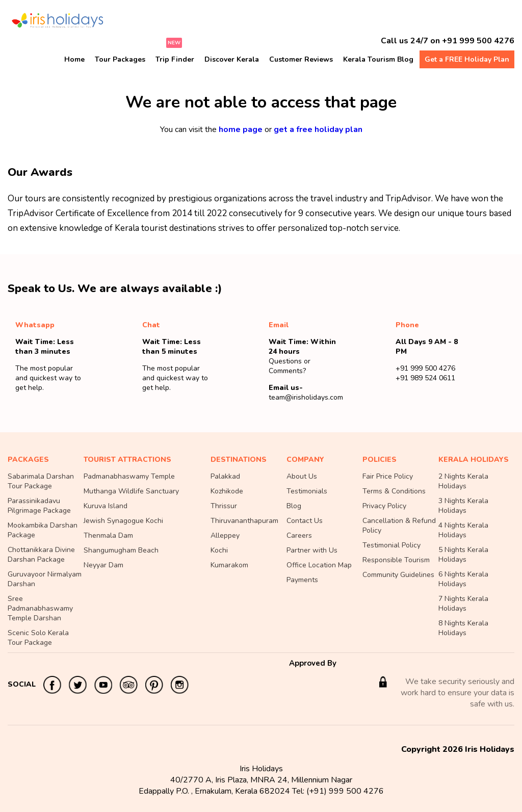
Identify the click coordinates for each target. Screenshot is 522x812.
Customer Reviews (301, 59)
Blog (294, 506)
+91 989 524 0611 (425, 378)
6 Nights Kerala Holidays (463, 579)
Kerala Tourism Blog (378, 59)
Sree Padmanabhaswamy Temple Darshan (40, 608)
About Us (302, 476)
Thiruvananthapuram (244, 521)
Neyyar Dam (103, 565)
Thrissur (224, 506)
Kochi (219, 550)
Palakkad (225, 476)
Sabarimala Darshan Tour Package (41, 481)
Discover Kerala (232, 59)
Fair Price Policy (388, 476)
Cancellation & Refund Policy (399, 526)
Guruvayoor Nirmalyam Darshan (45, 579)
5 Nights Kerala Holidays (463, 555)
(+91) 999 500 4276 (345, 791)
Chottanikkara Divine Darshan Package (41, 555)
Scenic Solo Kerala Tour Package (38, 638)
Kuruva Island (106, 506)
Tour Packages (120, 59)
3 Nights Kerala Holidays (463, 506)
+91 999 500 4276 (478, 41)
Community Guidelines (398, 575)
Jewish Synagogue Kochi (123, 521)
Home (74, 59)
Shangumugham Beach (121, 550)
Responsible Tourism (396, 560)
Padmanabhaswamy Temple (129, 476)
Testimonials (307, 491)
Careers (299, 535)
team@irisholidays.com (306, 397)
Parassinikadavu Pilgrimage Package (39, 506)
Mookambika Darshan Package (43, 530)
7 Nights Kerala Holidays (463, 604)
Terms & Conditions (394, 491)
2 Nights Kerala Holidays (463, 481)
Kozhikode (227, 491)
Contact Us (305, 521)
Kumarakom (229, 565)
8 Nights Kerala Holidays (463, 628)
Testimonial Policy (391, 545)
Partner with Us (312, 550)
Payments (302, 580)
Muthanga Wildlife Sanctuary (131, 491)
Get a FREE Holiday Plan (467, 59)
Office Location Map (319, 565)
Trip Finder (175, 59)
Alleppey (225, 535)
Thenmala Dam (108, 535)
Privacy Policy (384, 506)
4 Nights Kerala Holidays (463, 530)
